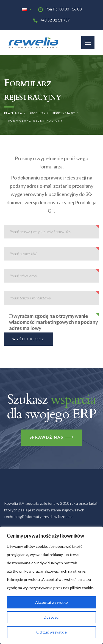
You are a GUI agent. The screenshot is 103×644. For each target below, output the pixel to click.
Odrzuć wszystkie (51, 632)
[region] (51, 585)
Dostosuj (51, 617)
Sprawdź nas (51, 438)
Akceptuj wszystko (51, 602)
